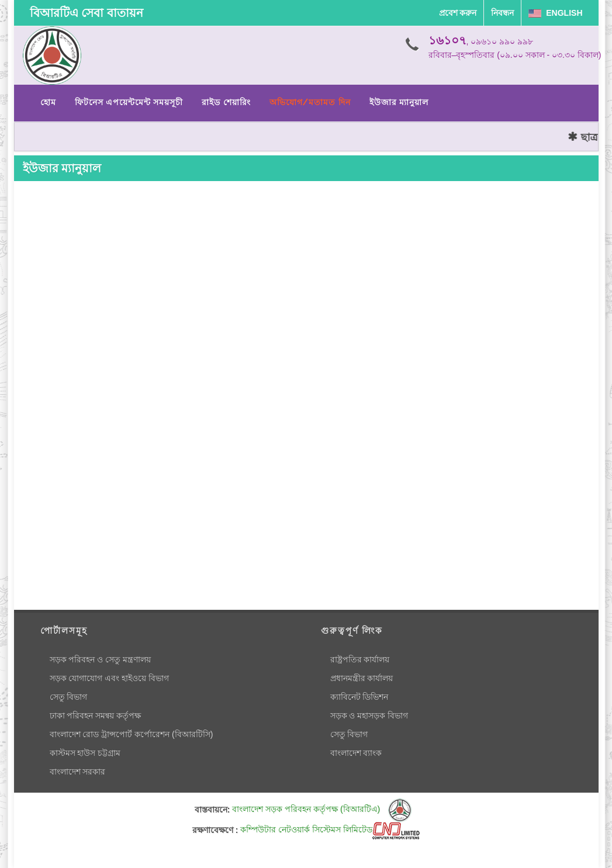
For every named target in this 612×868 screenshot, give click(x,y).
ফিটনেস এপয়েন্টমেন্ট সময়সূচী (129, 102)
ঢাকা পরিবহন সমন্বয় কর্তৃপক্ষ (96, 716)
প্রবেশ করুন (458, 13)
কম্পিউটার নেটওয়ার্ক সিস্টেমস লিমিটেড (330, 829)
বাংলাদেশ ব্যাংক (356, 753)
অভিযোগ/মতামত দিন (310, 102)
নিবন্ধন (502, 13)
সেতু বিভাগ (69, 697)
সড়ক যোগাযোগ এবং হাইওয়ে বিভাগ (110, 678)
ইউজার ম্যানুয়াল (399, 102)
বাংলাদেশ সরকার (78, 772)
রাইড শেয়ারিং (226, 102)
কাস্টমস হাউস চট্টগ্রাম (85, 753)
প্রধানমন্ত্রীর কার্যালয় (362, 678)
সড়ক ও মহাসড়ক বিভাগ (369, 716)
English (555, 13)
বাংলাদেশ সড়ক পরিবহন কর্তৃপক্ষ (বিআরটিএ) (322, 809)
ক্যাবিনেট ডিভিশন (359, 697)
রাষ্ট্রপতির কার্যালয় (360, 659)
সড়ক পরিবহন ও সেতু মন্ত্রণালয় (101, 659)
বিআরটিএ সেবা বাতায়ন (87, 13)
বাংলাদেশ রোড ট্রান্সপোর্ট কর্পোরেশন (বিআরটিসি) (132, 734)
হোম (48, 102)
